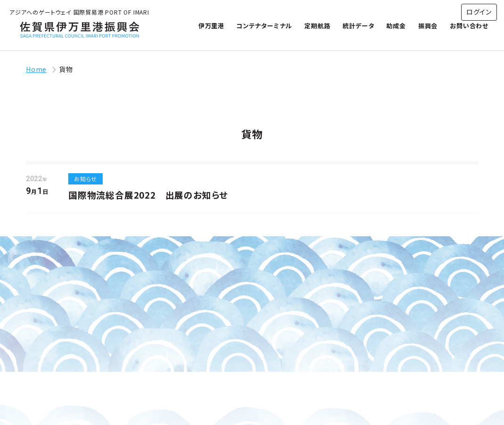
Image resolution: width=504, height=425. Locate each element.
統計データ (358, 26)
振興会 (428, 26)
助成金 (396, 26)
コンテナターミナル (264, 26)
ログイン (479, 12)
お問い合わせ (469, 26)
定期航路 (317, 26)
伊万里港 (211, 26)
